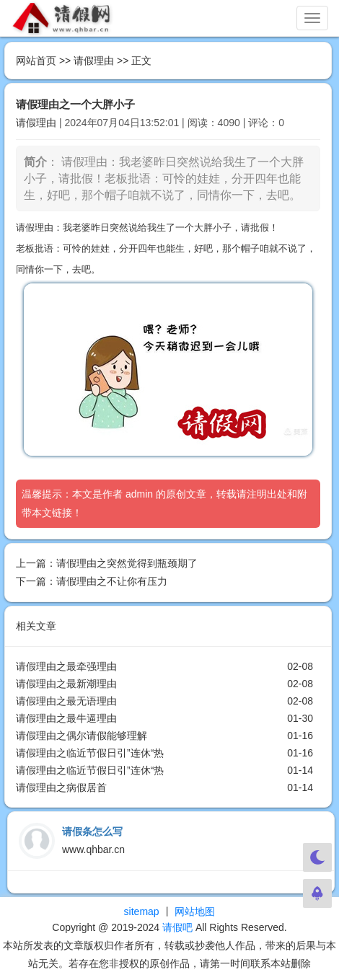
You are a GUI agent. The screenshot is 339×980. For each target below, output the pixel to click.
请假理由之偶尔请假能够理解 (82, 736)
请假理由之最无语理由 (66, 701)
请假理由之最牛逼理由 (66, 718)
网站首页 (36, 61)
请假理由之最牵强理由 (66, 666)
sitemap (142, 911)
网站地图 (195, 911)
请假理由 (94, 61)
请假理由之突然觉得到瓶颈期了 (127, 563)
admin (139, 494)
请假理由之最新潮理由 (66, 684)
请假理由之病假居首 (61, 787)
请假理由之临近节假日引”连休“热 (90, 753)
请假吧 (177, 927)
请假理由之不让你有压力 (112, 581)
